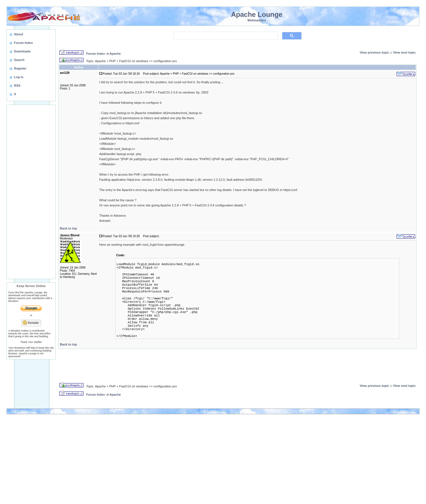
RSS (17, 86)
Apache (115, 54)
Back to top (68, 228)
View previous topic (375, 52)
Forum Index (96, 54)
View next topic (404, 52)
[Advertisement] (31, 192)
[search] (225, 36)
